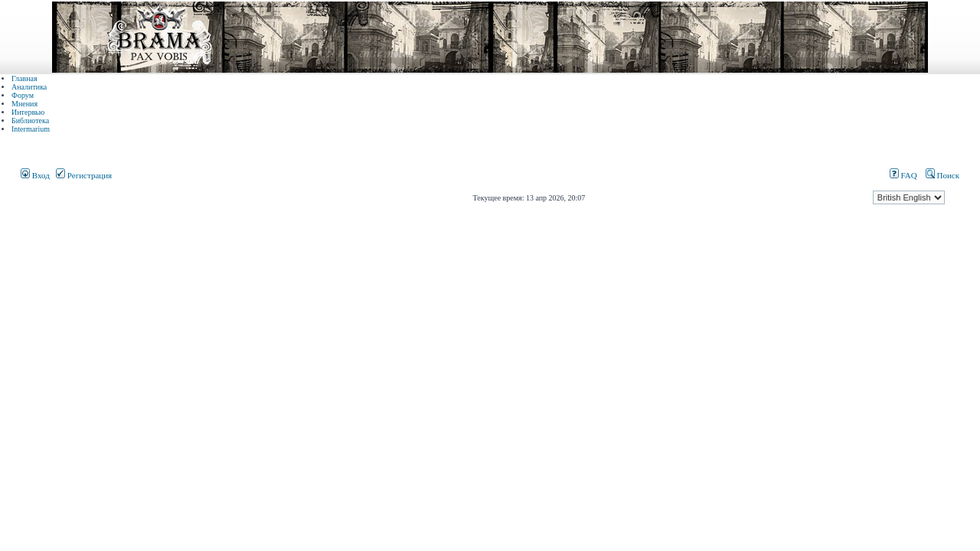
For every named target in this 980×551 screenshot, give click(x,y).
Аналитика (29, 87)
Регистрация (84, 175)
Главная (24, 78)
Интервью (28, 112)
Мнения (24, 104)
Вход (35, 175)
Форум (23, 95)
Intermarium (31, 129)
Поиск (942, 175)
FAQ (903, 175)
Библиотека (30, 121)
